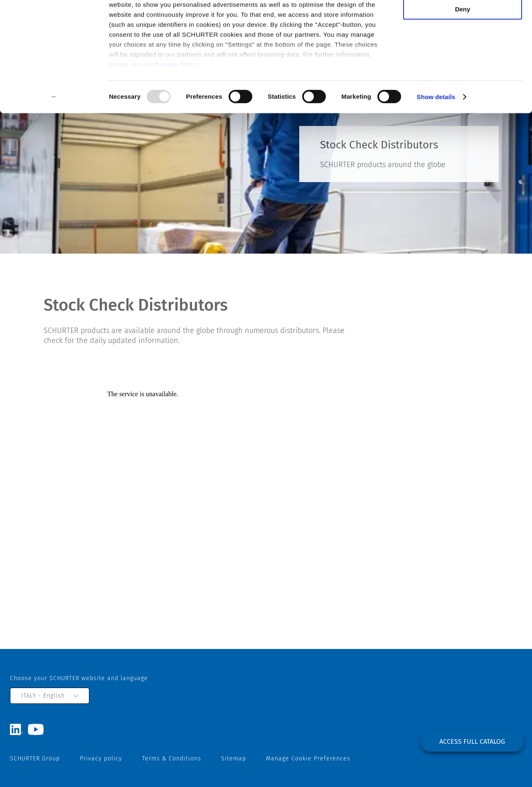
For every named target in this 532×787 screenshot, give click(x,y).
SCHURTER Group (35, 759)
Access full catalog (472, 741)
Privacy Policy (177, 100)
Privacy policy (101, 759)
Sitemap (234, 759)
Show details (436, 133)
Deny (463, 45)
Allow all (463, 21)
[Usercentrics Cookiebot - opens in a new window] (54, 133)
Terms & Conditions (172, 759)
